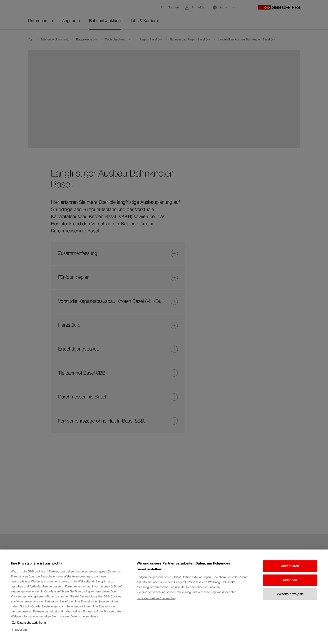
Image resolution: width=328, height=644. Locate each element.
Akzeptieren (290, 566)
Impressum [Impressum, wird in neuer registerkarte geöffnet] (19, 630)
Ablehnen (290, 580)
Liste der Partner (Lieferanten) (157, 598)
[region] (164, 597)
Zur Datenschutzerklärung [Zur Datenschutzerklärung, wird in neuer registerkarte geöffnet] (29, 623)
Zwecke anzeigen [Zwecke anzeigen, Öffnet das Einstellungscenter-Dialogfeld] (290, 594)
